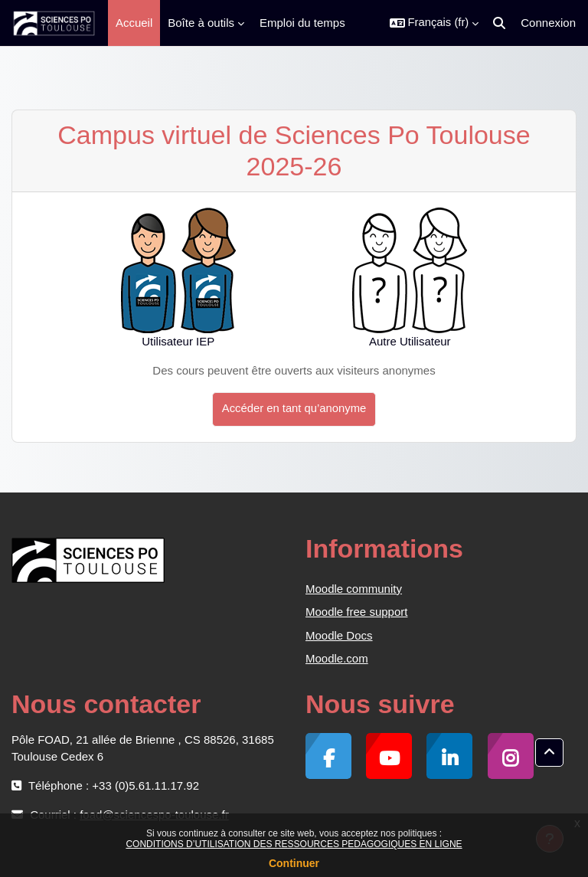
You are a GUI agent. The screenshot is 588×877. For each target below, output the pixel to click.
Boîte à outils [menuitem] (201, 23)
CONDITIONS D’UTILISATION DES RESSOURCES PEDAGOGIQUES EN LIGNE (294, 844)
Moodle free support (356, 612)
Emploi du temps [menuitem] (302, 23)
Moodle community (354, 589)
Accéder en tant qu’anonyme (294, 408)
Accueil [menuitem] (134, 23)
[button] (434, 23)
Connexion (548, 23)
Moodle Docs (339, 635)
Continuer (294, 863)
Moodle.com (337, 658)
